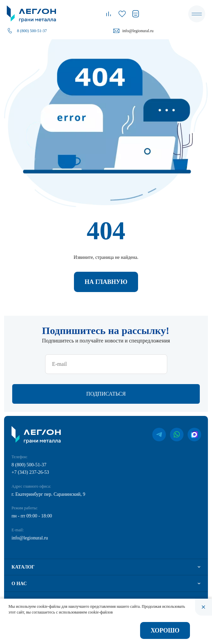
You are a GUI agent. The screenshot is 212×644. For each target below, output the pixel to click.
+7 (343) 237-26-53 (30, 472)
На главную (106, 282)
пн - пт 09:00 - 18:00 (32, 516)
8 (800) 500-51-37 (32, 31)
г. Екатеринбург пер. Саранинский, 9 (48, 494)
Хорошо (165, 630)
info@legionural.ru (138, 31)
